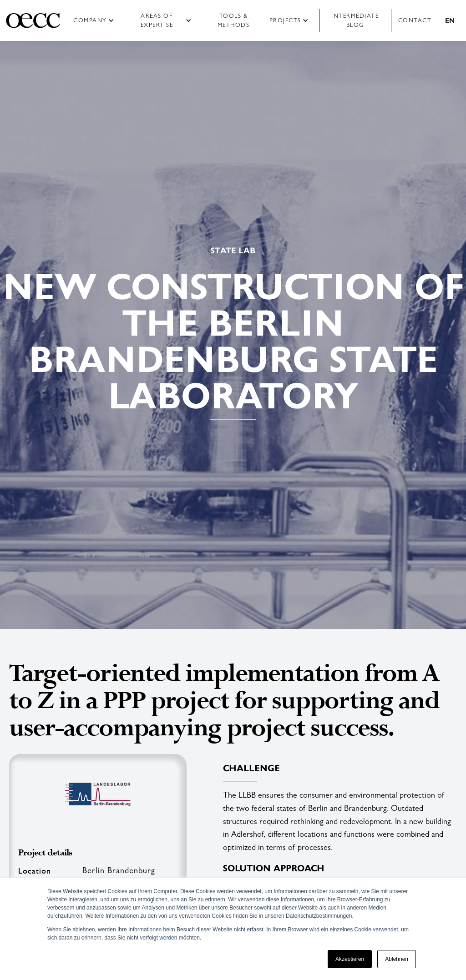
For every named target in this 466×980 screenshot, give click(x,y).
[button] (97, 20)
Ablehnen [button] (397, 959)
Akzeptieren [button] (350, 959)
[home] (33, 20)
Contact (415, 20)
